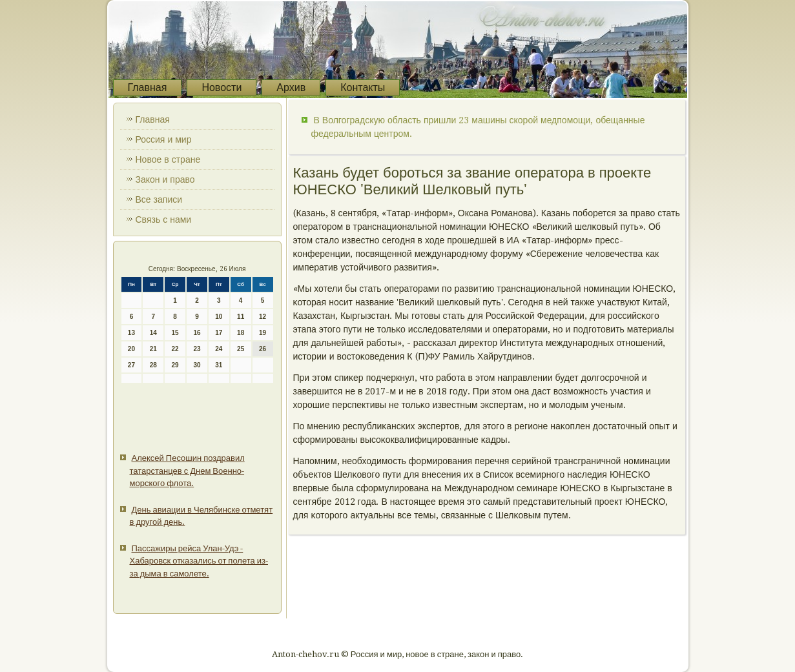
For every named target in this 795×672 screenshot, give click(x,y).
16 (197, 333)
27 (131, 365)
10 (219, 317)
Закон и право (165, 179)
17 (219, 333)
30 (197, 365)
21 (153, 349)
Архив (291, 87)
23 (197, 349)
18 (241, 333)
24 (219, 349)
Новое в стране (168, 159)
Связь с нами (164, 219)
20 (131, 349)
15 (175, 333)
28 (153, 365)
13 (131, 333)
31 (219, 365)
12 (263, 317)
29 (175, 365)
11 (241, 317)
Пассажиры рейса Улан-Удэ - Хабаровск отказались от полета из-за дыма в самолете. (199, 561)
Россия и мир (164, 139)
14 (153, 333)
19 (263, 333)
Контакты (363, 87)
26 (263, 349)
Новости (222, 87)
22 (175, 349)
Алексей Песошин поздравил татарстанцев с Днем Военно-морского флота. (187, 471)
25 (241, 349)
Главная (148, 87)
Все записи (159, 199)
